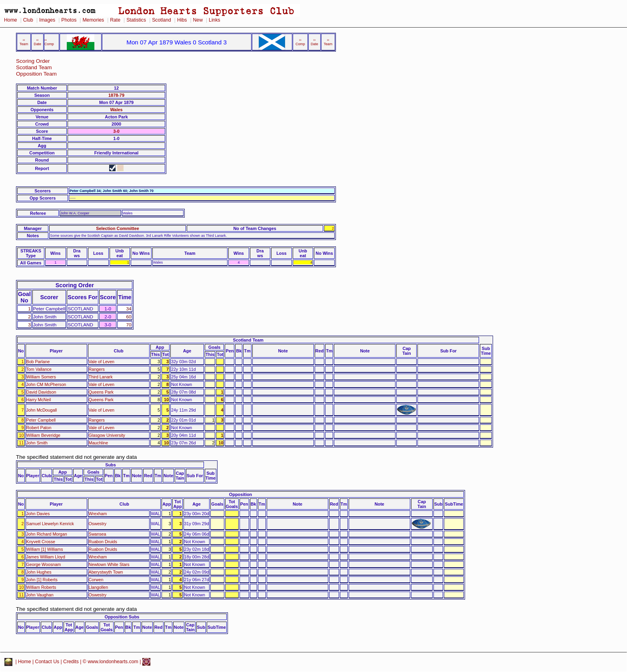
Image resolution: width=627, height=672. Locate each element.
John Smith (37, 443)
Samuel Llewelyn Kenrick (50, 524)
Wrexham (98, 514)
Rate (115, 20)
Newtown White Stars (109, 564)
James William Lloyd (46, 557)
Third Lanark (101, 377)
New (198, 20)
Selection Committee (118, 228)
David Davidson (41, 392)
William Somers (41, 377)
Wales (116, 110)
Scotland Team (34, 67)
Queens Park (101, 392)
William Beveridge (44, 435)
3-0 (116, 131)
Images (47, 20)
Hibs (182, 20)
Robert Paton (39, 428)
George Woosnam (44, 564)
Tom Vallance (39, 369)
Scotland (162, 20)
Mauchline (99, 443)
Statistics (136, 20)
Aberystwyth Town (106, 572)
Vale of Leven (102, 362)
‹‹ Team (24, 42)
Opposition (241, 494)
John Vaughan (40, 595)
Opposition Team (36, 74)
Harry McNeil (39, 400)
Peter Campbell (41, 420)
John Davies (38, 514)
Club (28, 20)
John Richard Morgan (47, 534)
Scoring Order (33, 61)
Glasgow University (107, 435)
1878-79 (116, 95)
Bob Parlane (38, 362)
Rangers (97, 369)
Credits (71, 662)
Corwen (96, 580)
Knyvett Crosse (41, 542)
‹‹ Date (37, 42)
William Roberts (41, 587)
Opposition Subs (122, 617)
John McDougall (42, 410)
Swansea (98, 534)
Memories (93, 20)
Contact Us (47, 662)
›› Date (314, 42)
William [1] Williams (45, 549)
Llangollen (99, 587)
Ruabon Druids (103, 542)
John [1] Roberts (42, 580)
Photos (69, 20)
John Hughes (39, 572)
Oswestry (98, 524)
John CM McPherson (46, 384)
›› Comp (300, 42)
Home (11, 20)
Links (215, 20)
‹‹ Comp (49, 42)
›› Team (328, 42)
